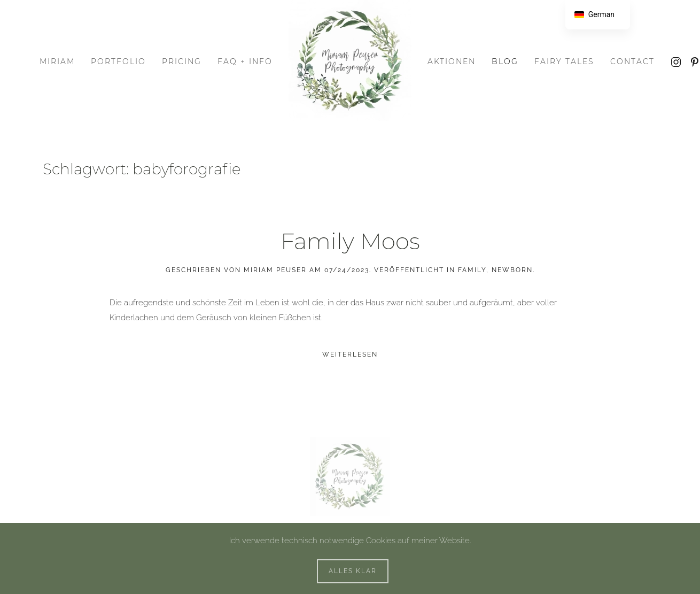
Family (472, 270)
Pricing (182, 61)
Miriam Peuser (275, 270)
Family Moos (350, 241)
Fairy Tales (564, 61)
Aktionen (452, 61)
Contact (632, 61)
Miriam (57, 61)
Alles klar (353, 571)
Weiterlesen (350, 354)
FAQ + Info (245, 61)
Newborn (512, 270)
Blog (505, 61)
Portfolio (118, 61)
